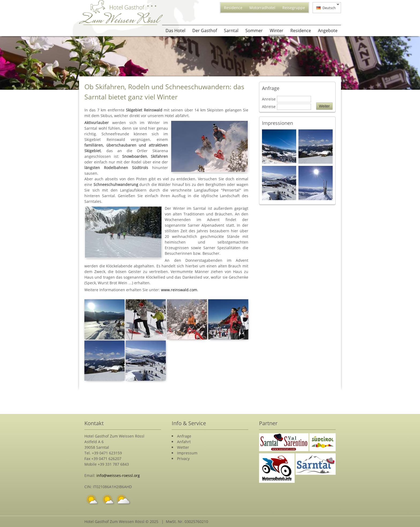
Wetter (183, 447)
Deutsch (326, 7)
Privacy (183, 459)
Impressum (187, 453)
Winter (277, 31)
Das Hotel (175, 31)
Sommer (254, 31)
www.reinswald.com (179, 290)
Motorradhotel (262, 8)
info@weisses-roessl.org (118, 475)
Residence (233, 8)
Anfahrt (184, 442)
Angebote (328, 31)
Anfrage (184, 436)
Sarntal (231, 31)
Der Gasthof (205, 31)
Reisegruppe (294, 8)
